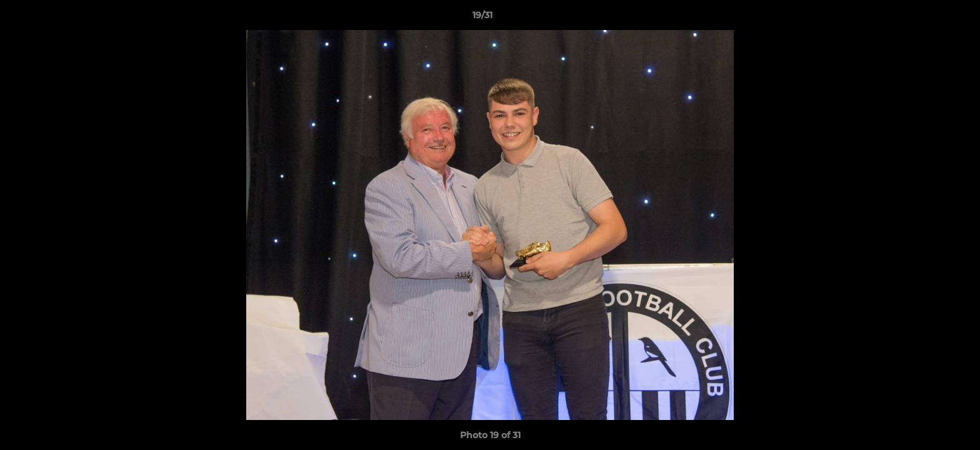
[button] (927, 18)
